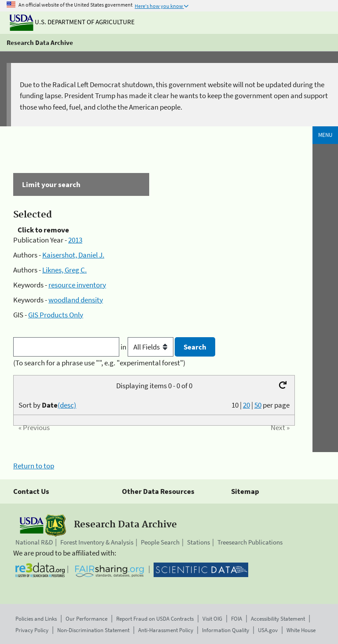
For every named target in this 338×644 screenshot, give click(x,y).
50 (258, 405)
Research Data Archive (40, 42)
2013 (75, 240)
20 (246, 405)
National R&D (34, 542)
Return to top (34, 466)
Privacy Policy (32, 630)
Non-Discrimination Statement (93, 630)
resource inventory (77, 285)
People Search (160, 542)
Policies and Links (36, 619)
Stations (198, 542)
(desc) (67, 405)
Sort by (47, 405)
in (148, 347)
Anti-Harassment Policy (166, 630)
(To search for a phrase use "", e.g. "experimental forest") (99, 363)
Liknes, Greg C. (64, 270)
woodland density (76, 300)
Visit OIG (212, 619)
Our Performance (86, 619)
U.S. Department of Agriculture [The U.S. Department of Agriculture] (72, 22)
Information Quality (226, 630)
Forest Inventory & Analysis (97, 542)
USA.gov (268, 630)
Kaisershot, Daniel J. (73, 255)
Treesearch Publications (250, 542)
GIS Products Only (56, 315)
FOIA (237, 619)
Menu (325, 135)
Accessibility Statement (278, 619)
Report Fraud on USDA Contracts (155, 619)
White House (301, 630)
